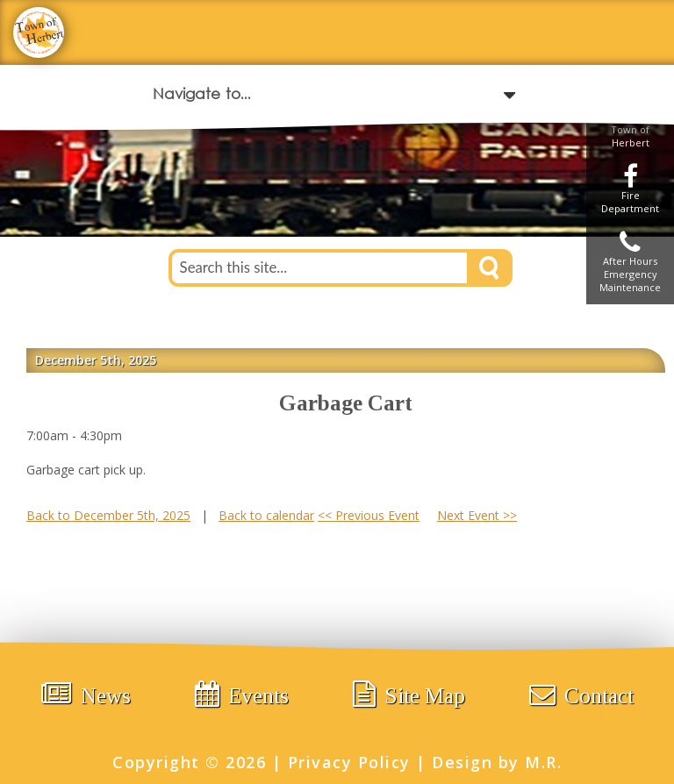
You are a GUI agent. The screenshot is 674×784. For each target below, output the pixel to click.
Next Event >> (477, 515)
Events (242, 695)
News (86, 695)
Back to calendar (266, 515)
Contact (581, 695)
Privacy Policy (349, 762)
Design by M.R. (497, 762)
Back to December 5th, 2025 (108, 515)
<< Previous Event (369, 515)
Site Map (409, 695)
